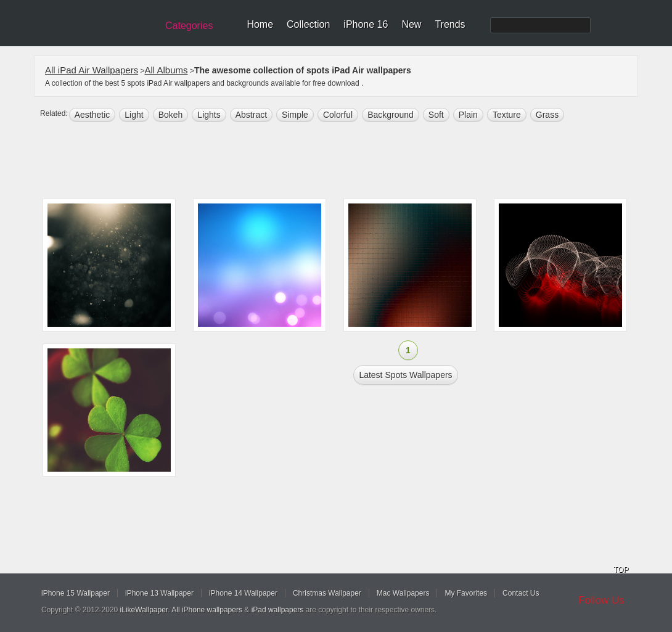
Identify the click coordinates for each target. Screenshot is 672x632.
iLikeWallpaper (144, 610)
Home (260, 24)
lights (209, 115)
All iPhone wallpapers (207, 610)
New (411, 24)
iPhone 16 (366, 24)
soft (436, 115)
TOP (621, 570)
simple (295, 115)
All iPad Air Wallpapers (92, 70)
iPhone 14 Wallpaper (243, 593)
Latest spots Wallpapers (405, 375)
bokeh (171, 115)
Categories (189, 26)
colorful (338, 115)
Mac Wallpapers (403, 593)
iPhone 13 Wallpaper (159, 593)
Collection (308, 24)
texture (507, 115)
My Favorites (466, 593)
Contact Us (521, 593)
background (391, 115)
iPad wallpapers (278, 610)
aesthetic (92, 115)
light (134, 115)
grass (547, 115)
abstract (251, 115)
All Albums (166, 70)
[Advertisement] (344, 162)
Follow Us (601, 600)
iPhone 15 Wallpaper (76, 593)
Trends (450, 24)
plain (468, 115)
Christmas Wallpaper (327, 593)
